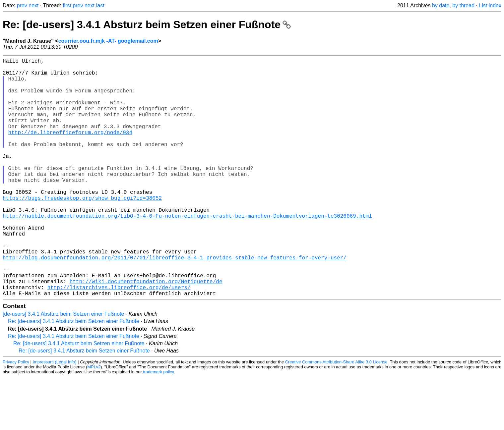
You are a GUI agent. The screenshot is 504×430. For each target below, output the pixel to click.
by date (441, 5)
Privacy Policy (16, 415)
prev (22, 5)
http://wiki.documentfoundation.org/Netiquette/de (146, 332)
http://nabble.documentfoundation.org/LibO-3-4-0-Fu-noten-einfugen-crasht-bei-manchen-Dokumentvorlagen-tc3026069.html (187, 251)
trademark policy (158, 425)
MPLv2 (94, 420)
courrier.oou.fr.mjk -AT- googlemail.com (108, 41)
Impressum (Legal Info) (55, 415)
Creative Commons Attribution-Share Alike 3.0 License (336, 415)
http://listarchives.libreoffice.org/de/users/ (119, 339)
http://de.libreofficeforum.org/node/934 (70, 149)
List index (490, 5)
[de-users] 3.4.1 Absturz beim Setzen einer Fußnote (63, 367)
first (67, 5)
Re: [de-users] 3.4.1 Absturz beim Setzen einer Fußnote (147, 25)
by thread (463, 5)
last (100, 5)
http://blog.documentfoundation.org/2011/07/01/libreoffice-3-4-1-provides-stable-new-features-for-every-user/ (175, 302)
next (33, 5)
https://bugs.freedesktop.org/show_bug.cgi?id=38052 (82, 230)
